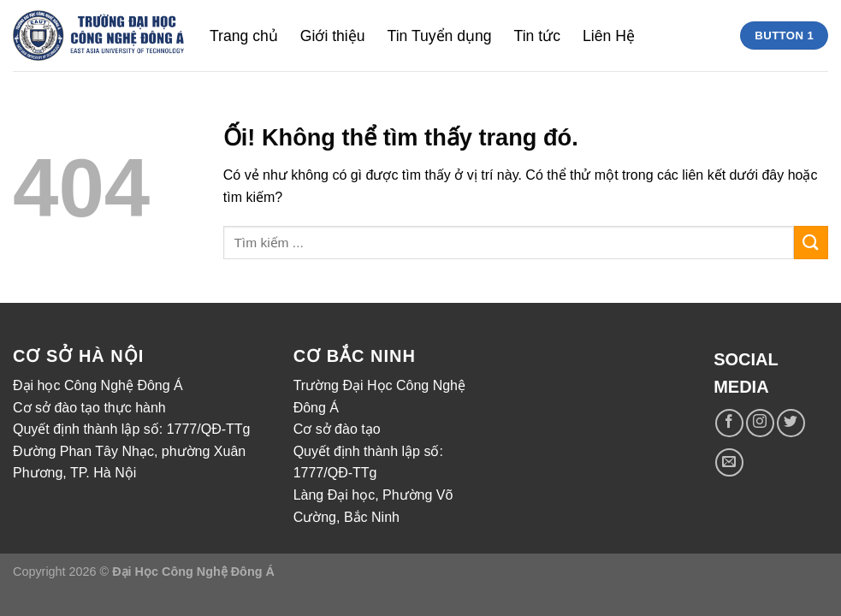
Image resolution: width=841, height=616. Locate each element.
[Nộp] (811, 243)
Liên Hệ (609, 36)
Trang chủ (244, 36)
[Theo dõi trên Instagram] (760, 423)
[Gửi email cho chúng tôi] (729, 462)
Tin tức (537, 36)
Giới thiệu (333, 36)
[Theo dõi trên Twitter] (791, 423)
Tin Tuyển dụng (440, 36)
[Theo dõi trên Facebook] (729, 423)
